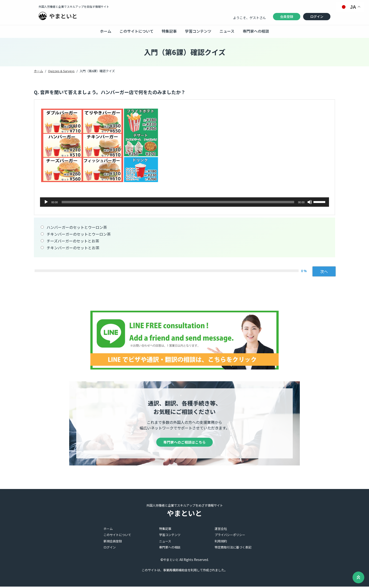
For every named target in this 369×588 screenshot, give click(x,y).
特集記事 (169, 31)
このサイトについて (136, 31)
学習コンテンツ (198, 31)
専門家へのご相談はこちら (184, 443)
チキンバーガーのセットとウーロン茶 (79, 234)
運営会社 (221, 530)
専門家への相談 (256, 31)
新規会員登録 (113, 542)
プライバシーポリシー (230, 536)
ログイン (317, 16)
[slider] (178, 202)
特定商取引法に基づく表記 (233, 549)
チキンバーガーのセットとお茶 (73, 248)
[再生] (46, 202)
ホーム (106, 31)
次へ (324, 271)
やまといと (63, 16)
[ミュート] (310, 202)
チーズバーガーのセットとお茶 (73, 241)
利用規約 (221, 542)
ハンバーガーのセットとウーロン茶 (77, 227)
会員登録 (287, 16)
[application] (184, 202)
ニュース (227, 31)
